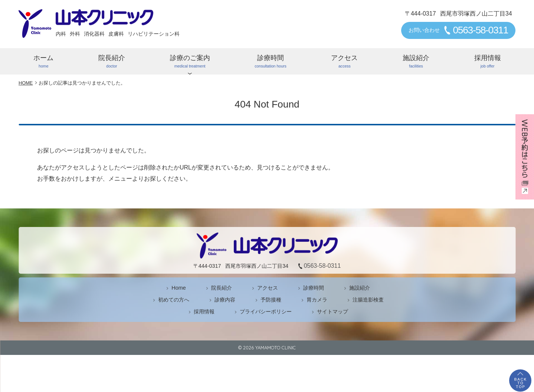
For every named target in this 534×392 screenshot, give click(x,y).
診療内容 (225, 300)
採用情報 (487, 62)
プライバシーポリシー (266, 312)
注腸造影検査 (368, 300)
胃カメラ (317, 300)
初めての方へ (174, 300)
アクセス (345, 62)
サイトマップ (332, 312)
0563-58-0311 (480, 30)
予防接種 (271, 300)
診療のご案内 (190, 62)
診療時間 (271, 62)
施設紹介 (416, 62)
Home (178, 288)
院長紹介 (112, 62)
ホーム (44, 62)
